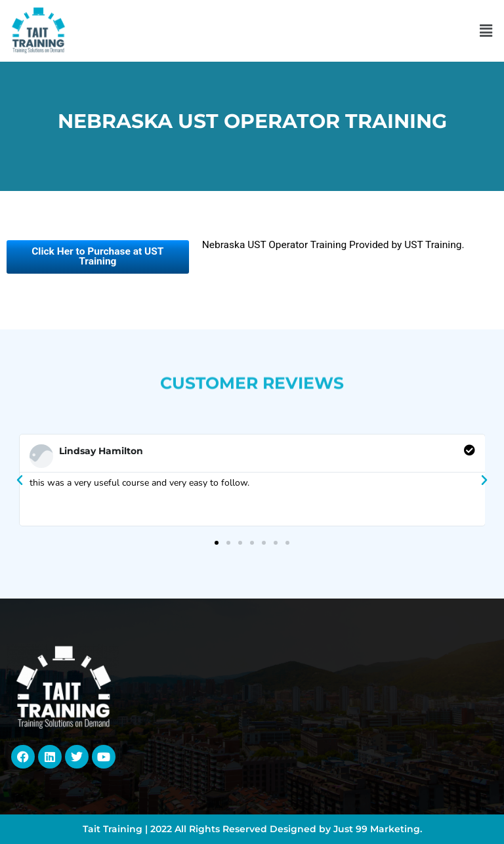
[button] (486, 31)
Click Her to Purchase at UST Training (97, 257)
